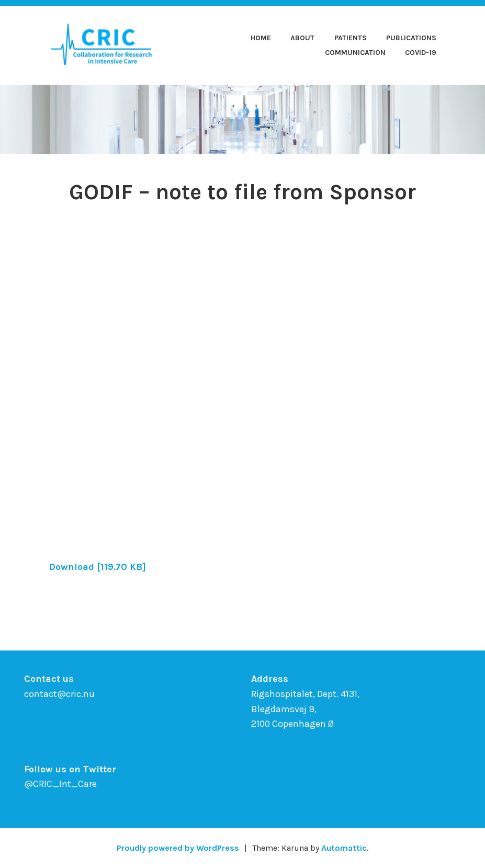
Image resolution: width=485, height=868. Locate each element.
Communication (355, 53)
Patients (351, 38)
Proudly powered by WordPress (178, 848)
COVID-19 (421, 53)
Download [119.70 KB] (97, 567)
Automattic (344, 848)
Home (261, 38)
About (302, 38)
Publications (411, 38)
